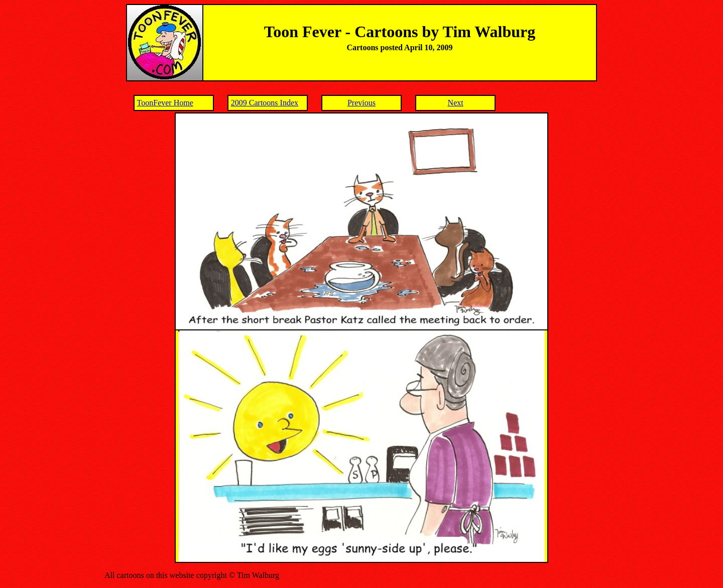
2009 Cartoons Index (265, 103)
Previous (361, 103)
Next (456, 103)
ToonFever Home (165, 103)
